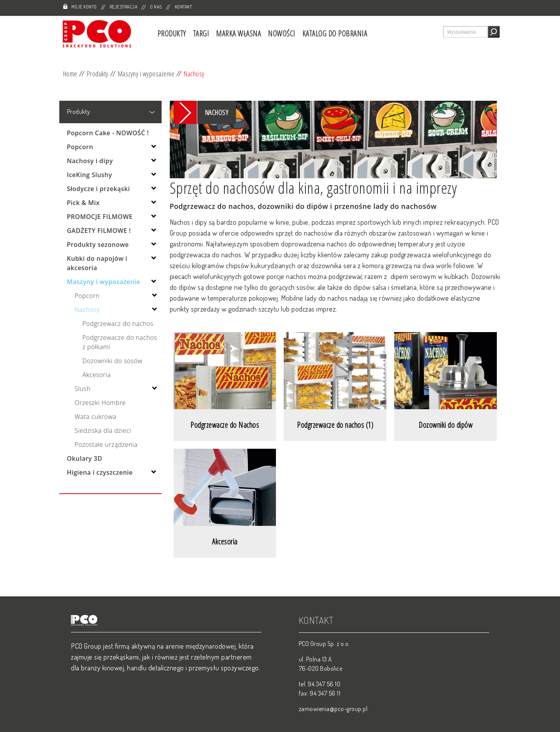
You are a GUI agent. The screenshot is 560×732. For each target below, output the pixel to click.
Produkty (172, 34)
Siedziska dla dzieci (103, 431)
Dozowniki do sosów (113, 361)
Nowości (282, 34)
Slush (83, 389)
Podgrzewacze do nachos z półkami (120, 342)
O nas (156, 7)
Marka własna (238, 34)
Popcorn (87, 296)
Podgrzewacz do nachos (118, 324)
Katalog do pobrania (335, 34)
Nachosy (194, 74)
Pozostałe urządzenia (106, 444)
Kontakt (184, 7)
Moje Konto (84, 7)
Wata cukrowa (96, 417)
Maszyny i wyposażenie (146, 74)
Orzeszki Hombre (100, 403)
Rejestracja (124, 7)
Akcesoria (97, 375)
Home (70, 74)
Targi (201, 34)
